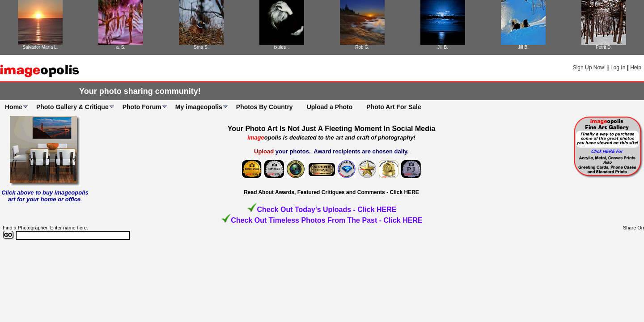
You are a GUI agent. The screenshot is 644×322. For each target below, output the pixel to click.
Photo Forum (142, 107)
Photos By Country (265, 107)
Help (636, 68)
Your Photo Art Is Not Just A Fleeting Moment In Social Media (332, 129)
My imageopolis (199, 107)
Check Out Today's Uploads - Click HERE (326, 210)
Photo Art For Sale (394, 107)
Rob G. (362, 47)
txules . (282, 47)
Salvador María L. (40, 47)
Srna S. (201, 47)
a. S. (121, 47)
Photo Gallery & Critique (72, 107)
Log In (618, 68)
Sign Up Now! (589, 68)
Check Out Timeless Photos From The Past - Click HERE (326, 220)
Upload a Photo (330, 107)
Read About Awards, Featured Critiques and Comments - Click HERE (331, 192)
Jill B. (443, 47)
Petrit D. (604, 47)
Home (14, 107)
